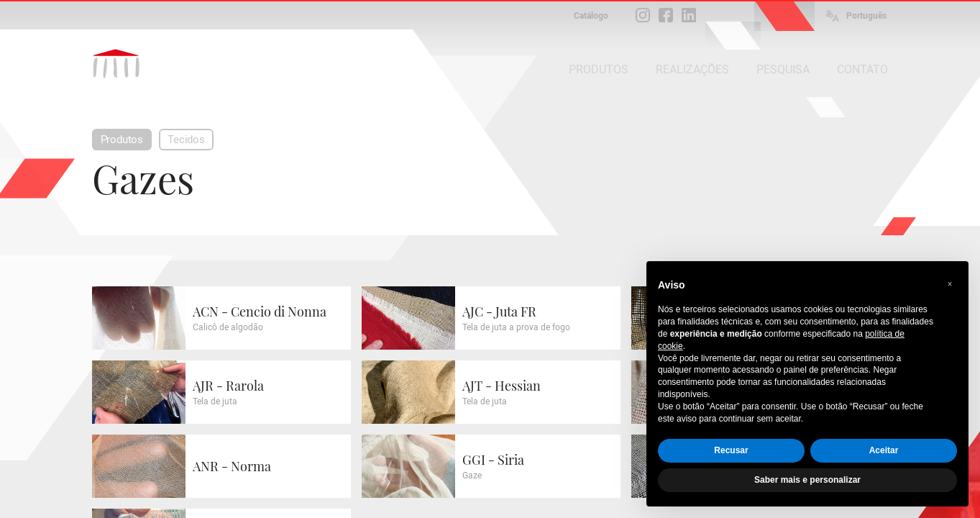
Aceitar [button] (884, 450)
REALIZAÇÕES (692, 69)
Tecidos (186, 140)
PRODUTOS (599, 69)
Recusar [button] (731, 450)
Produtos (122, 140)
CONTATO (862, 69)
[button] (950, 284)
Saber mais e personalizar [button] (807, 480)
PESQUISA (783, 69)
